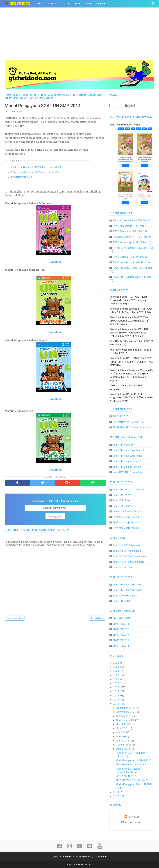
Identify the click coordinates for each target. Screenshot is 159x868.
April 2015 (122, 737)
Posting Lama (97, 618)
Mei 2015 (122, 732)
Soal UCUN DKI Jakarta (125, 596)
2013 (116, 792)
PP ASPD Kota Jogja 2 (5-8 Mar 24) (132, 221)
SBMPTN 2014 (121, 646)
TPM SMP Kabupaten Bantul (131, 765)
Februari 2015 (124, 745)
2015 (116, 704)
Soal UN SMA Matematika (127, 545)
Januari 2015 (124, 749)
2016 (116, 700)
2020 (116, 683)
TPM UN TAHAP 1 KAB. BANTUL (133, 780)
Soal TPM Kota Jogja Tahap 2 (128, 450)
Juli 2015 (122, 724)
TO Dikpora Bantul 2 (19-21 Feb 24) (132, 237)
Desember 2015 (125, 708)
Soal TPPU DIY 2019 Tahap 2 (128, 490)
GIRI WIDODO (86, 865)
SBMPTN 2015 (121, 640)
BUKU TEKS (54, 4)
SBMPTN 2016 (121, 635)
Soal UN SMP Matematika (127, 551)
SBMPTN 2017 (121, 629)
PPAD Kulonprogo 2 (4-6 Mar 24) (130, 226)
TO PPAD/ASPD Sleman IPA (128, 422)
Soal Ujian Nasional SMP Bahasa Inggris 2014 (36, 167)
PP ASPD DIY (120, 416)
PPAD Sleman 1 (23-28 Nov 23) (130, 257)
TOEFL (40, 4)
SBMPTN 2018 (121, 624)
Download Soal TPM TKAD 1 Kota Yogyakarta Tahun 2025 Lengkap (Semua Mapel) (128, 300)
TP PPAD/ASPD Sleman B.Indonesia (133, 427)
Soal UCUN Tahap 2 (123, 506)
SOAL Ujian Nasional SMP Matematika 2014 (35, 172)
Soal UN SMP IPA (122, 567)
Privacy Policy (84, 857)
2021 (116, 679)
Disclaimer (102, 857)
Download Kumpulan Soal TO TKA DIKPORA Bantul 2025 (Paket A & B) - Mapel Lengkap (130, 321)
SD (66, 4)
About (54, 857)
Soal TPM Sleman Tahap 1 (127, 467)
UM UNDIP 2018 (122, 618)
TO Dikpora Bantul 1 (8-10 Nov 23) (131, 262)
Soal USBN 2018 (122, 601)
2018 (116, 691)
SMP (76, 4)
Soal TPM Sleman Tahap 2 (127, 461)
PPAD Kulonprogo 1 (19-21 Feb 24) (132, 242)
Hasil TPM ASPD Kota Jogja (128, 472)
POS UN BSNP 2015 (22, 178)
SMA (87, 4)
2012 (116, 796)
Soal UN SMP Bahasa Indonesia (130, 556)
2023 (116, 671)
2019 (116, 687)
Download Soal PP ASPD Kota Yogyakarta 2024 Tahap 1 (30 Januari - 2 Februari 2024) (131, 398)
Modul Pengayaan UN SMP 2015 (133, 760)
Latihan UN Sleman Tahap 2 (127, 511)
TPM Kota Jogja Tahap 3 (126, 517)
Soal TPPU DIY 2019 (124, 495)
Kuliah (99, 4)
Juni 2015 (122, 728)
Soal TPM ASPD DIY (124, 445)
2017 (116, 696)
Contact (67, 857)
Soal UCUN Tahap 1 (123, 500)
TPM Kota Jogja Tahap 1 (126, 528)
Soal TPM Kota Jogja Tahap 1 (128, 456)
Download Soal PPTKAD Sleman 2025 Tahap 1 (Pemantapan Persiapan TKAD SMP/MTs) (131, 362)
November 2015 (125, 712)
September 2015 (126, 720)
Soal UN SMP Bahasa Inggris (128, 562)
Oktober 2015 (124, 716)
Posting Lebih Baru (15, 618)
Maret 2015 (123, 741)
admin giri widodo (133, 822)
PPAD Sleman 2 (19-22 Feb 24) (130, 231)
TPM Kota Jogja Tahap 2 (126, 522)
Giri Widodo (133, 817)
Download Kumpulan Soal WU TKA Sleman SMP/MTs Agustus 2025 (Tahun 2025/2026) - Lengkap (129, 333)
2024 (116, 667)
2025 (116, 663)
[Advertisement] (79, 37)
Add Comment (18, 112)
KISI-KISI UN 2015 (126, 776)
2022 (116, 675)
